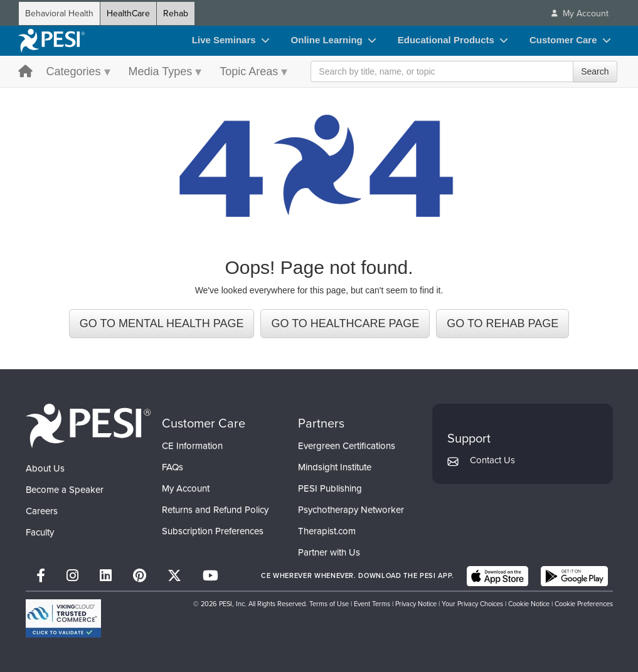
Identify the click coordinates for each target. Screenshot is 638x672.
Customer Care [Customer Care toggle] (563, 40)
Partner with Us (329, 552)
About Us (45, 468)
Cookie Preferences (584, 604)
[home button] (25, 72)
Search (595, 71)
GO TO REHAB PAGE (502, 323)
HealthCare (128, 13)
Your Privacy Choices (472, 604)
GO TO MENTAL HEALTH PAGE (162, 323)
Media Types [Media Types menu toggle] (161, 71)
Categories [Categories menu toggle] (74, 71)
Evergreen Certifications (347, 446)
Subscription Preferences (213, 531)
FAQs (173, 467)
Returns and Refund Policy (215, 510)
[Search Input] (464, 71)
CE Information (192, 446)
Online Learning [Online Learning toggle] (327, 40)
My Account (186, 488)
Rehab (176, 13)
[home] (51, 41)
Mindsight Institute (335, 467)
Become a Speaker (65, 490)
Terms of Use (329, 604)
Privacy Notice (416, 604)
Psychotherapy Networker (351, 510)
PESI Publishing (330, 488)
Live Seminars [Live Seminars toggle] (224, 40)
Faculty (40, 532)
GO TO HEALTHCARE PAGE (345, 323)
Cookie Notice (529, 604)
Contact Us (492, 460)
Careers (42, 511)
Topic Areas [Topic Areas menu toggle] (249, 71)
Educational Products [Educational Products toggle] (446, 40)
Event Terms (372, 604)
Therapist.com (327, 531)
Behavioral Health (59, 13)
